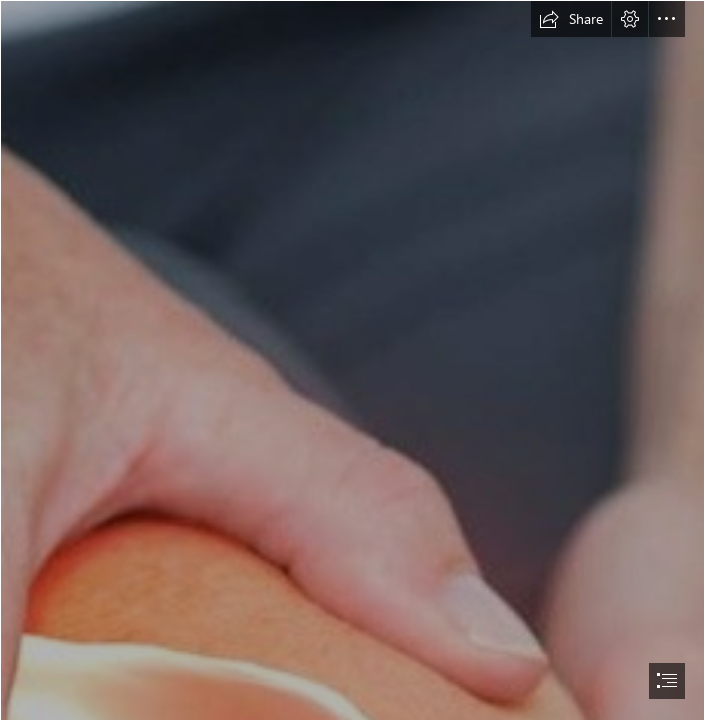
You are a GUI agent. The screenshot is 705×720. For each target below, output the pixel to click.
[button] (571, 19)
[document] (352, 360)
